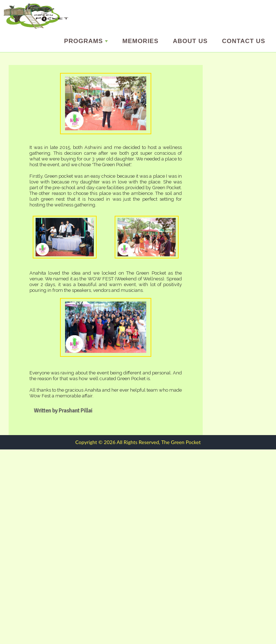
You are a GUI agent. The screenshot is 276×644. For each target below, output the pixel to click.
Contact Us (244, 41)
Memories (140, 41)
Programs (86, 41)
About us (190, 41)
